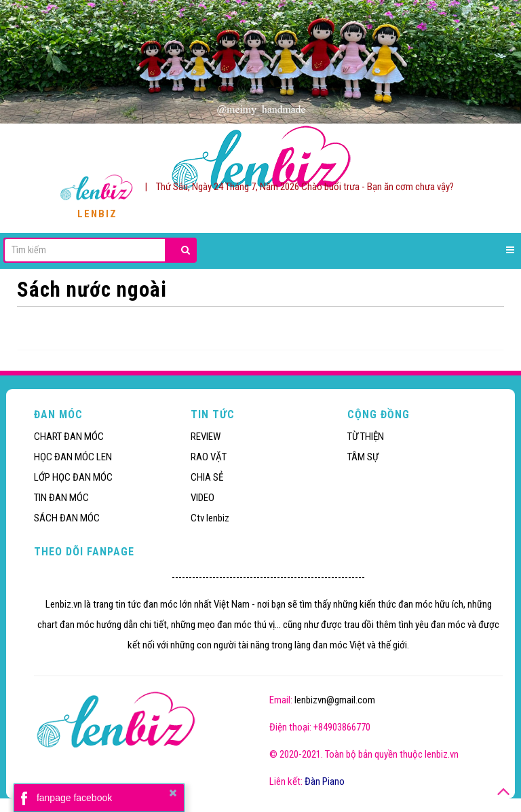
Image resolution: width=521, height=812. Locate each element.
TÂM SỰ (363, 457)
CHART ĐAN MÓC (69, 437)
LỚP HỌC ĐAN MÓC (73, 477)
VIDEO (202, 498)
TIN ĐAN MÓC (61, 498)
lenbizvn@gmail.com (335, 700)
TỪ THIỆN (366, 437)
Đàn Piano (325, 781)
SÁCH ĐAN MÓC (67, 518)
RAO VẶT (209, 457)
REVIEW (206, 437)
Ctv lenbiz (210, 518)
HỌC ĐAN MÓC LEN (73, 457)
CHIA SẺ (207, 477)
